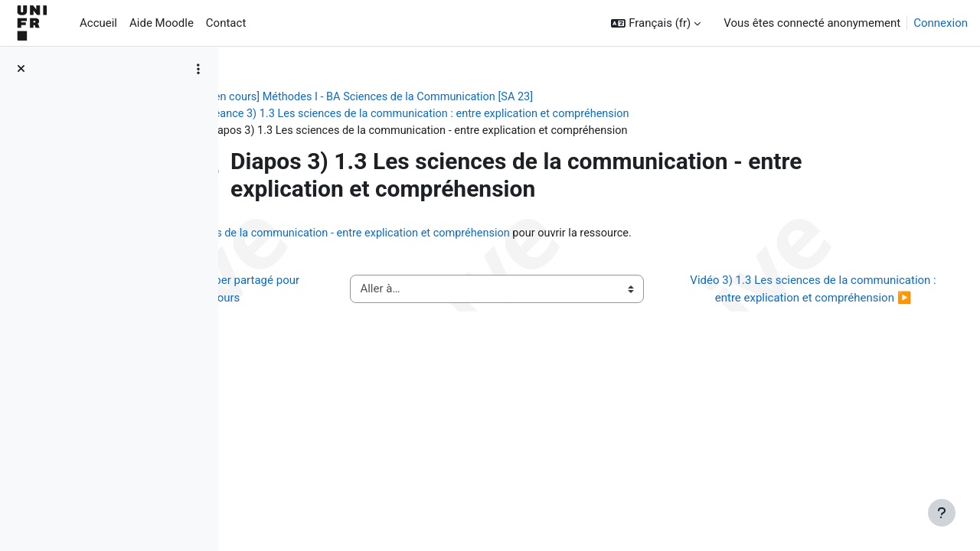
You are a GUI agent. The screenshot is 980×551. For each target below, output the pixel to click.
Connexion (941, 23)
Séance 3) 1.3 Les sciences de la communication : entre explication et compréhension (516, 115)
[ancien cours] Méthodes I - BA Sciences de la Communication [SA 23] (458, 97)
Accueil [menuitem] (98, 23)
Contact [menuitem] (226, 23)
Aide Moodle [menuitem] (162, 23)
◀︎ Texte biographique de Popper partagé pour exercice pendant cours (353, 300)
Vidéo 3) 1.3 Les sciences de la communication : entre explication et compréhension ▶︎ (822, 300)
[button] (656, 23)
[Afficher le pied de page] (942, 513)
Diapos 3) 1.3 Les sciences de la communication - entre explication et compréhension (523, 236)
